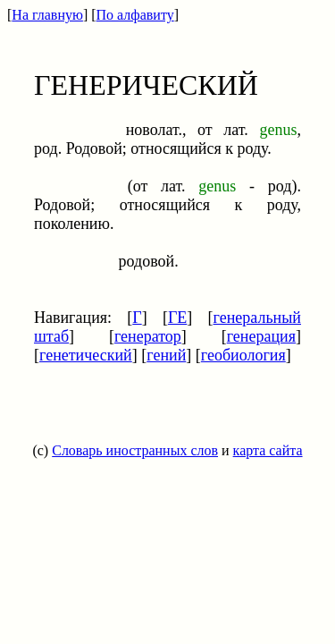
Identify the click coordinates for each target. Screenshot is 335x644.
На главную (47, 15)
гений (166, 355)
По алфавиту (135, 15)
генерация (261, 336)
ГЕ (177, 318)
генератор (148, 336)
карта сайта (268, 450)
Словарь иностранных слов (135, 450)
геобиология (243, 355)
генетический (86, 355)
